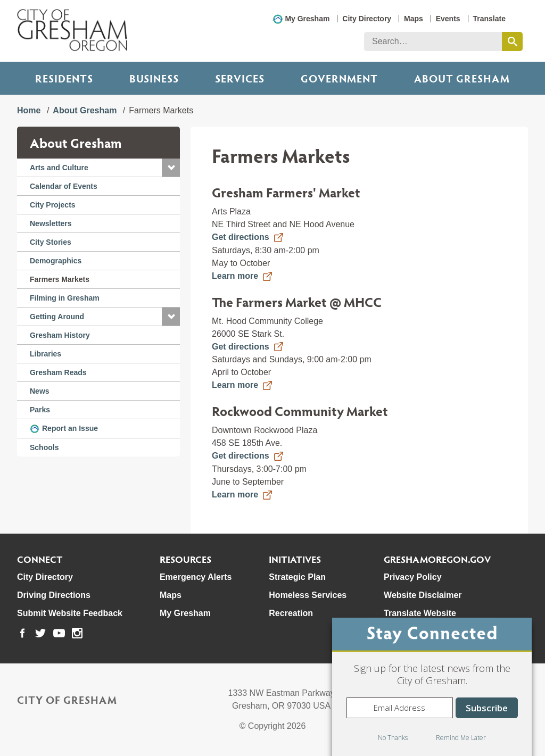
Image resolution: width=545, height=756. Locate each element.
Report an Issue (70, 428)
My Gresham (307, 19)
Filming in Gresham (65, 298)
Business (154, 78)
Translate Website (420, 613)
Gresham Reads (58, 372)
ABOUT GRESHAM (462, 78)
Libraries (46, 354)
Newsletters (51, 223)
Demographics (56, 261)
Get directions (241, 237)
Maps (414, 19)
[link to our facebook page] (22, 633)
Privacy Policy (413, 577)
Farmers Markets (60, 279)
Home (29, 110)
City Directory (367, 19)
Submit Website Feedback (70, 613)
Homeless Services (308, 595)
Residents (64, 78)
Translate (489, 19)
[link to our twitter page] (40, 633)
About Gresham (85, 110)
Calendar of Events (64, 186)
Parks (40, 410)
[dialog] (432, 687)
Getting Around (57, 317)
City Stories (51, 242)
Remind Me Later (461, 738)
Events (448, 19)
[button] (171, 168)
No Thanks (393, 738)
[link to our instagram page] (77, 633)
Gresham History (60, 335)
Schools (44, 447)
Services (240, 78)
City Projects (53, 205)
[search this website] (512, 41)
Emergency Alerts (196, 577)
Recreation (291, 613)
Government (339, 78)
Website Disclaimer (423, 595)
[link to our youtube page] (59, 633)
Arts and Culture (59, 168)
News (40, 391)
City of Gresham (67, 700)
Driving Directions (54, 595)
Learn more (235, 276)
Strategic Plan (297, 577)
